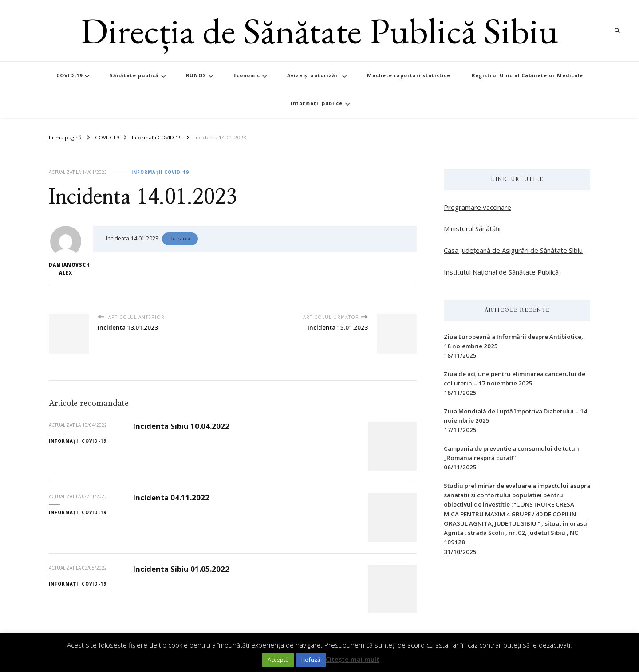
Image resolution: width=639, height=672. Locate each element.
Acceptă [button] (278, 660)
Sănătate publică (134, 75)
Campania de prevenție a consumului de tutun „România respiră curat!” (511, 453)
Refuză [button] (311, 660)
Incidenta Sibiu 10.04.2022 (181, 426)
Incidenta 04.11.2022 (171, 497)
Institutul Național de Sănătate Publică (501, 272)
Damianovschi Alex (65, 251)
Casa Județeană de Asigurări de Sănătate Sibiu (513, 250)
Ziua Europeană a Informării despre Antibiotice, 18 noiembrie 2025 (513, 341)
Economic (247, 75)
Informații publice (317, 103)
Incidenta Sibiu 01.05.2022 (181, 569)
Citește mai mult (353, 659)
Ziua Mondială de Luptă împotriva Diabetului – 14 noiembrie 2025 (515, 416)
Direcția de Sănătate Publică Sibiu (319, 30)
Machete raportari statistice (409, 75)
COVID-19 (69, 75)
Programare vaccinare (477, 207)
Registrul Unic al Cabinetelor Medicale (527, 75)
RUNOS (196, 75)
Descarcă (180, 238)
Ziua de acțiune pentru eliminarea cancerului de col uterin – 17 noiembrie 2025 (515, 379)
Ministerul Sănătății (472, 228)
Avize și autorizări (314, 75)
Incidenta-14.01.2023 (132, 238)
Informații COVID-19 (160, 172)
